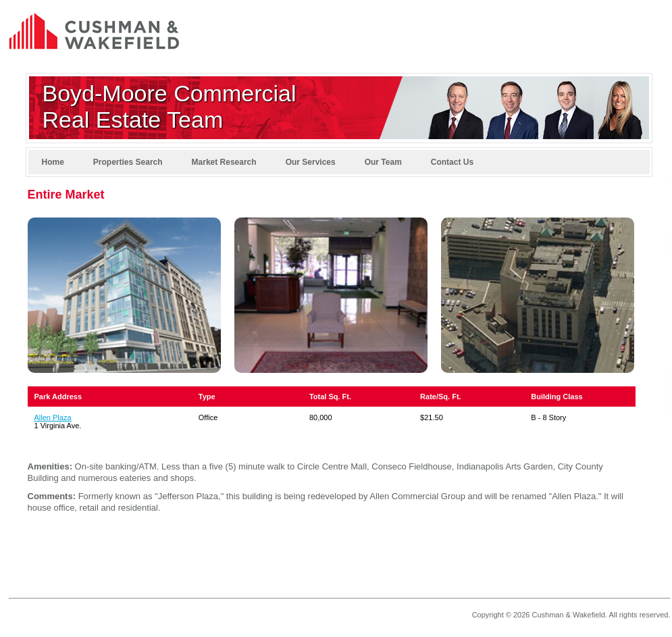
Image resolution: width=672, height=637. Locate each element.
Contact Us (452, 162)
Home (53, 162)
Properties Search (128, 162)
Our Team (383, 162)
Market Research (224, 162)
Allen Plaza (53, 417)
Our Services (311, 162)
